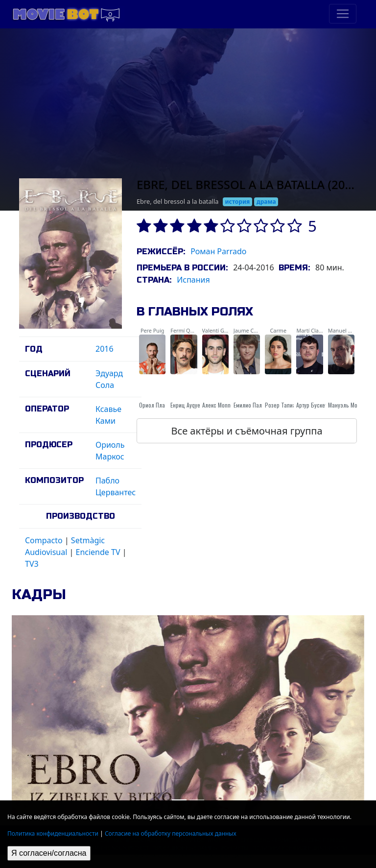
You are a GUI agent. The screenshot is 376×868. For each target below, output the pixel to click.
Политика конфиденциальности (53, 833)
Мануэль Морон (347, 405)
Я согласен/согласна (49, 853)
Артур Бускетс (313, 405)
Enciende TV (98, 552)
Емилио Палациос (255, 405)
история (238, 202)
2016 (105, 349)
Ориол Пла (152, 405)
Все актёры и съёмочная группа (247, 431)
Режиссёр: (161, 252)
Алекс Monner (219, 405)
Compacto (44, 540)
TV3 (32, 564)
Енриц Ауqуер (187, 405)
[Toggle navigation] (343, 14)
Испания (193, 280)
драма (266, 202)
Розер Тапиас (282, 405)
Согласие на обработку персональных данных (171, 833)
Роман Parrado (218, 251)
